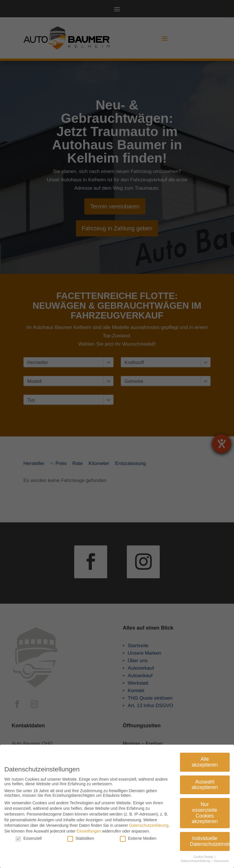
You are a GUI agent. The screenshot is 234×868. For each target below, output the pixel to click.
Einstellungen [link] (89, 828)
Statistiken (81, 835)
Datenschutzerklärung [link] (149, 822)
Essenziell (28, 835)
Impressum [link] (221, 858)
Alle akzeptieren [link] (205, 759)
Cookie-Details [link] (204, 854)
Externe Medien (138, 835)
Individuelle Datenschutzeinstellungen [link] (210, 838)
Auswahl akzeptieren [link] (205, 782)
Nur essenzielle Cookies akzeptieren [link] (205, 810)
